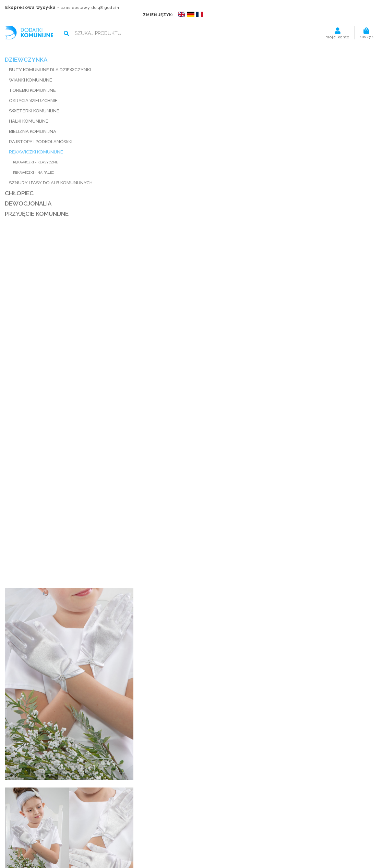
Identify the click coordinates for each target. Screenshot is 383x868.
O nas (83, 833)
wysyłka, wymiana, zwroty (260, 222)
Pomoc (218, 833)
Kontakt (240, 833)
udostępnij (239, 232)
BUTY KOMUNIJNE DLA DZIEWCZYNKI (50, 61)
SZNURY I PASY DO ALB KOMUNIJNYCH (51, 175)
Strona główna (55, 833)
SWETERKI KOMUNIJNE (34, 103)
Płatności (105, 833)
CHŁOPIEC (20, 185)
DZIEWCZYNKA (26, 51)
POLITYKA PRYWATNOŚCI (192, 860)
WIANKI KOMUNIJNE (31, 72)
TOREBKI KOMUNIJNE (33, 82)
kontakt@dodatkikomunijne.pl (109, 816)
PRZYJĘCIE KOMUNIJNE (37, 206)
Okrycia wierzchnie (34, 92)
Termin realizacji (142, 833)
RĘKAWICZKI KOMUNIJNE (36, 144)
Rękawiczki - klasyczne (36, 154)
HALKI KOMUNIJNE (29, 113)
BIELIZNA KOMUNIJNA (33, 123)
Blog (172, 833)
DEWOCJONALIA (28, 195)
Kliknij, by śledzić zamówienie (297, 816)
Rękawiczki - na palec (34, 164)
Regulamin (194, 833)
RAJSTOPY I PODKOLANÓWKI (41, 133)
